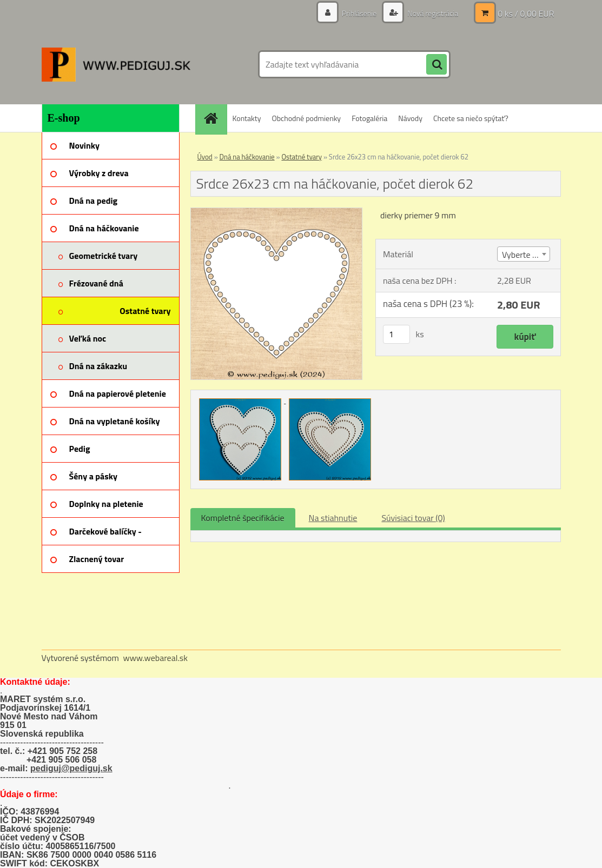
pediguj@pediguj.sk (71, 768)
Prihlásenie (359, 13)
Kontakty (247, 118)
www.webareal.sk (155, 658)
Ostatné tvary (302, 157)
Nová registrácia (432, 13)
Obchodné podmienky (306, 118)
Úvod (205, 157)
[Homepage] (215, 118)
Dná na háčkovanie (247, 157)
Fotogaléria (369, 118)
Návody (410, 118)
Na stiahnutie (333, 518)
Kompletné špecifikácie (243, 518)
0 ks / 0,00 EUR (526, 14)
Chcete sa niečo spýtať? (471, 118)
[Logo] (116, 64)
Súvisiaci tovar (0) (413, 518)
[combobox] (524, 254)
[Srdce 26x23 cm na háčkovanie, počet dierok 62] (277, 212)
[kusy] (396, 334)
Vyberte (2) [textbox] (522, 255)
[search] (436, 65)
